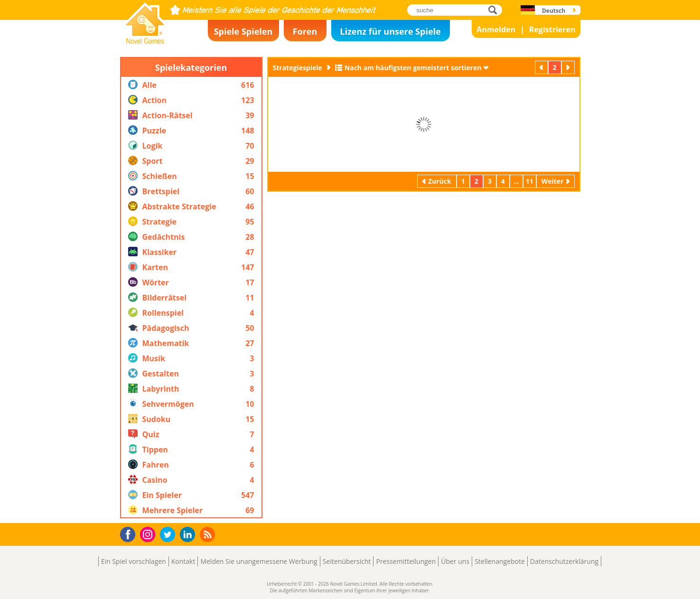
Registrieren (552, 29)
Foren (305, 31)
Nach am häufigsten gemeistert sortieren (413, 68)
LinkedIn (189, 535)
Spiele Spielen (243, 31)
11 (530, 181)
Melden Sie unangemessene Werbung (259, 561)
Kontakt (183, 561)
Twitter (169, 535)
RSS (209, 534)
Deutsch (554, 11)
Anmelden (496, 29)
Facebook (130, 533)
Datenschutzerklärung (564, 561)
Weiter (569, 67)
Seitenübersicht (347, 561)
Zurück (542, 67)
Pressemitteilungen (406, 561)
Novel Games (144, 41)
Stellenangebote (500, 561)
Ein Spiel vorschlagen (134, 561)
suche (495, 10)
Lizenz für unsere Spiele (390, 31)
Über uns (455, 561)
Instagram (149, 534)
